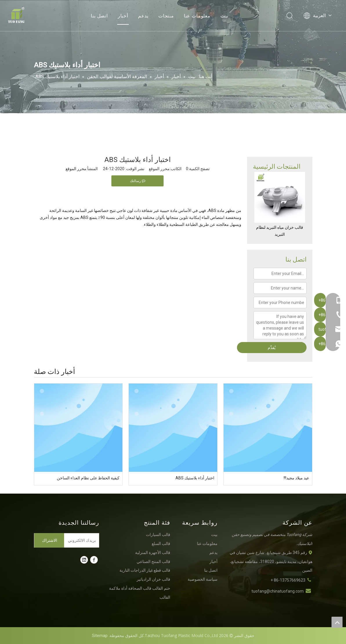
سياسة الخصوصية (203, 579)
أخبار (123, 16)
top (337, 622)
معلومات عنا (197, 16)
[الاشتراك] (49, 540)
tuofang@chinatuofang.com (278, 591)
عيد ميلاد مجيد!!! (296, 478)
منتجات (166, 16)
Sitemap (100, 636)
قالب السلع (161, 544)
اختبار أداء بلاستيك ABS (195, 478)
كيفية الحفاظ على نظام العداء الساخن (88, 478)
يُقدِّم (272, 348)
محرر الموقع (76, 169)
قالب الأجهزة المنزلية (153, 553)
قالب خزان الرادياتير (153, 579)
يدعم (143, 16)
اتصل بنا (99, 16)
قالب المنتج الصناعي (153, 562)
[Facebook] (94, 560)
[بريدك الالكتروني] (83, 540)
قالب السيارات (158, 535)
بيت (224, 16)
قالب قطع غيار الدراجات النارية (145, 570)
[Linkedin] (84, 560)
